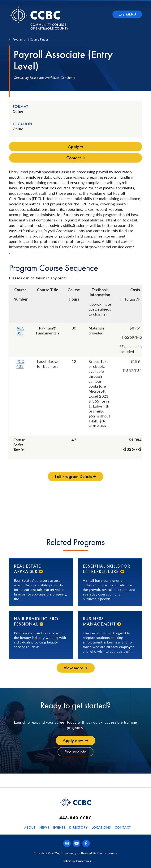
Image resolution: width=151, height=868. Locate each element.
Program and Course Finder (30, 39)
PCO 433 (20, 364)
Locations (101, 827)
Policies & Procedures (77, 861)
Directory (78, 827)
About (30, 827)
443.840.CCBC (75, 818)
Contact (123, 827)
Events (59, 827)
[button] (127, 14)
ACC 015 (21, 330)
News (44, 827)
